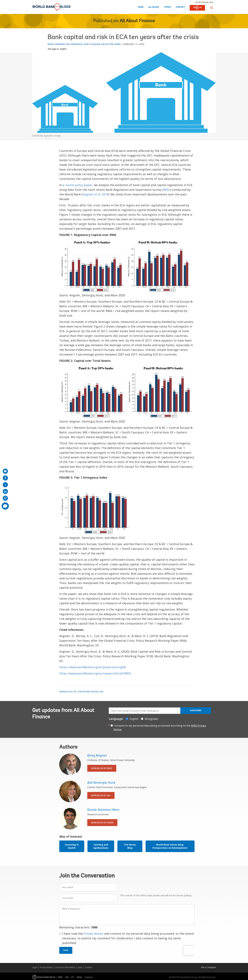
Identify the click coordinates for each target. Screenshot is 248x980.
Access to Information (65, 967)
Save (66, 950)
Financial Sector (68, 692)
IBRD (60, 977)
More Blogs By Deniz (102, 768)
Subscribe (196, 710)
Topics (167, 7)
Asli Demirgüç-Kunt (78, 44)
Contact (180, 7)
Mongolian (151, 719)
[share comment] (5, 506)
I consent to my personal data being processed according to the (160, 728)
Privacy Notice (93, 934)
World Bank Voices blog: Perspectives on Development (170, 846)
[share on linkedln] (5, 491)
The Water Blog (130, 846)
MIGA (79, 977)
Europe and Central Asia (91, 692)
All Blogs (154, 7)
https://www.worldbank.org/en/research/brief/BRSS (95, 673)
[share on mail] (5, 471)
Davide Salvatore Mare (107, 44)
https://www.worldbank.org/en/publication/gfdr (93, 667)
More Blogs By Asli (101, 795)
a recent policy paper (77, 185)
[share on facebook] (5, 478)
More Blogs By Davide (102, 823)
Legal (35, 967)
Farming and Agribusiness (101, 846)
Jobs (80, 967)
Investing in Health (72, 846)
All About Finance (137, 21)
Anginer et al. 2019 (95, 194)
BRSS (167, 190)
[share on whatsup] (5, 498)
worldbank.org (204, 2)
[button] (212, 8)
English (63, 49)
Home (141, 7)
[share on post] (5, 485)
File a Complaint (208, 967)
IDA (67, 977)
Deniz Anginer (56, 44)
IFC (73, 977)
